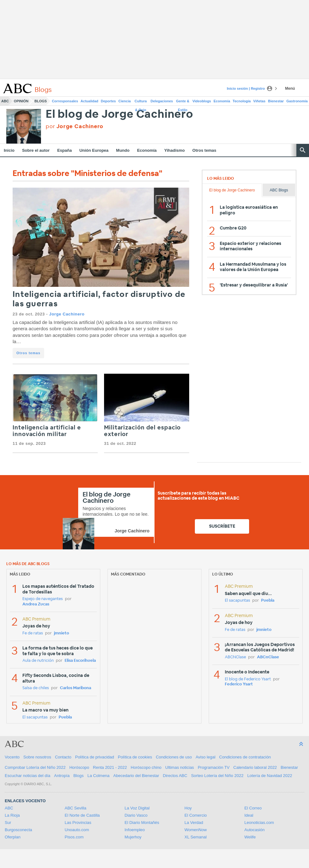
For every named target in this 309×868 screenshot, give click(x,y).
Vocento (12, 757)
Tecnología (242, 101)
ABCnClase (268, 657)
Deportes (108, 101)
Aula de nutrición (38, 661)
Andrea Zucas (36, 604)
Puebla (65, 717)
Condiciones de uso (174, 757)
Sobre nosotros (37, 757)
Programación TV (214, 767)
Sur (8, 823)
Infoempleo (135, 830)
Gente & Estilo (183, 102)
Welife (250, 837)
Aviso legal (205, 757)
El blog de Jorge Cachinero (120, 114)
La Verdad (194, 823)
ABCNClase (235, 657)
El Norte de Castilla (82, 815)
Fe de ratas (33, 633)
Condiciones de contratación (245, 757)
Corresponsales (65, 101)
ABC (5, 101)
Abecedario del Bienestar (136, 776)
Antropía (62, 776)
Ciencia (125, 101)
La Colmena (98, 776)
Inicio (9, 150)
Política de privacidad (95, 757)
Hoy (188, 808)
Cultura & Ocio (141, 102)
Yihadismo (175, 150)
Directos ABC (175, 776)
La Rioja (12, 815)
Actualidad (90, 101)
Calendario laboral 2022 (255, 767)
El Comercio (196, 815)
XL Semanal (195, 837)
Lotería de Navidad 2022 (270, 776)
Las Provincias (78, 823)
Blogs (41, 101)
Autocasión (254, 830)
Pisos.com (74, 837)
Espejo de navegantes (43, 599)
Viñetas (259, 101)
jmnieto (61, 633)
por (75, 126)
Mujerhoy (133, 837)
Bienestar (276, 101)
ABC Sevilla (76, 808)
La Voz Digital (137, 808)
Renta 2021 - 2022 (110, 767)
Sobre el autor (36, 150)
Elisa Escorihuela (80, 661)
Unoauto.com (77, 830)
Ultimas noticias (180, 767)
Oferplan (13, 837)
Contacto (63, 757)
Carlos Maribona (76, 688)
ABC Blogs (279, 190)
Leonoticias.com (259, 823)
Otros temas (204, 150)
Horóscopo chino (146, 767)
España (64, 150)
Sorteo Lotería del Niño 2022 (217, 776)
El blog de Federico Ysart (248, 679)
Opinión (21, 101)
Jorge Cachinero (67, 314)
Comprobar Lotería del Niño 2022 (35, 767)
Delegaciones (162, 101)
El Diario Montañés (142, 823)
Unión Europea (94, 150)
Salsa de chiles (36, 688)
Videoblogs (202, 101)
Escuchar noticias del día (28, 776)
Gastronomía (297, 101)
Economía (222, 101)
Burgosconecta (18, 830)
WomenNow (196, 830)
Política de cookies (135, 757)
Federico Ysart (239, 684)
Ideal (249, 815)
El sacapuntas (35, 717)
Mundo (123, 150)
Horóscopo (79, 767)
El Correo (253, 808)
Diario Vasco (136, 815)
